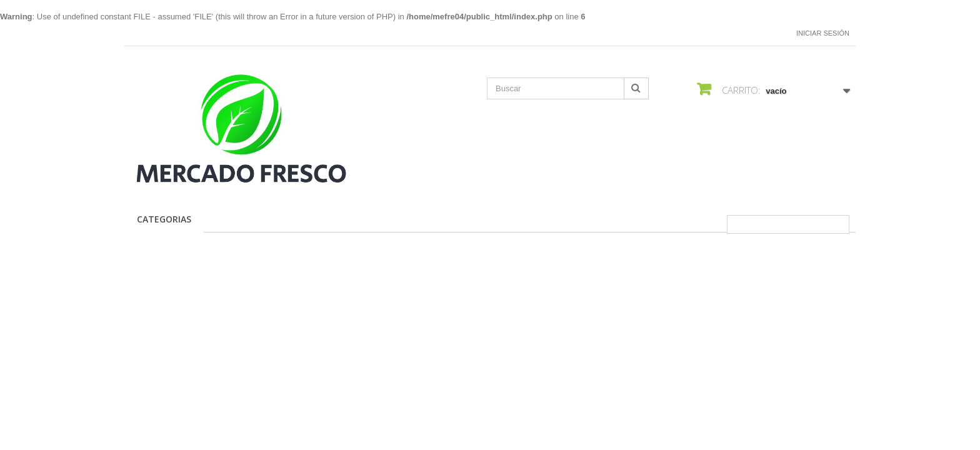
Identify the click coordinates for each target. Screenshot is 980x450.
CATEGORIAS (164, 219)
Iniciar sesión (823, 33)
